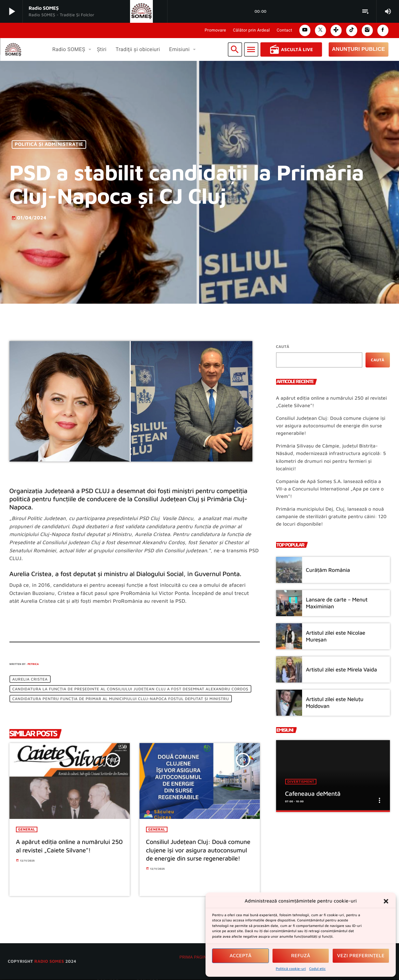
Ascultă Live (291, 49)
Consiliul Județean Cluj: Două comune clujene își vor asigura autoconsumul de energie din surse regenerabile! (331, 426)
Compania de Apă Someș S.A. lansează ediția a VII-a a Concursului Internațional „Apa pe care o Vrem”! (330, 489)
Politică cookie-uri (291, 969)
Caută (283, 346)
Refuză (301, 956)
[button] (386, 901)
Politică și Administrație (49, 145)
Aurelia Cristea (30, 679)
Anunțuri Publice (359, 49)
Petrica (33, 664)
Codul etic (318, 969)
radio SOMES (49, 961)
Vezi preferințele (361, 956)
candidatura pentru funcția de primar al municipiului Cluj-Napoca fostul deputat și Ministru (121, 699)
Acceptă (241, 956)
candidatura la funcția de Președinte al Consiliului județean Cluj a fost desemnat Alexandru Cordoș (130, 689)
